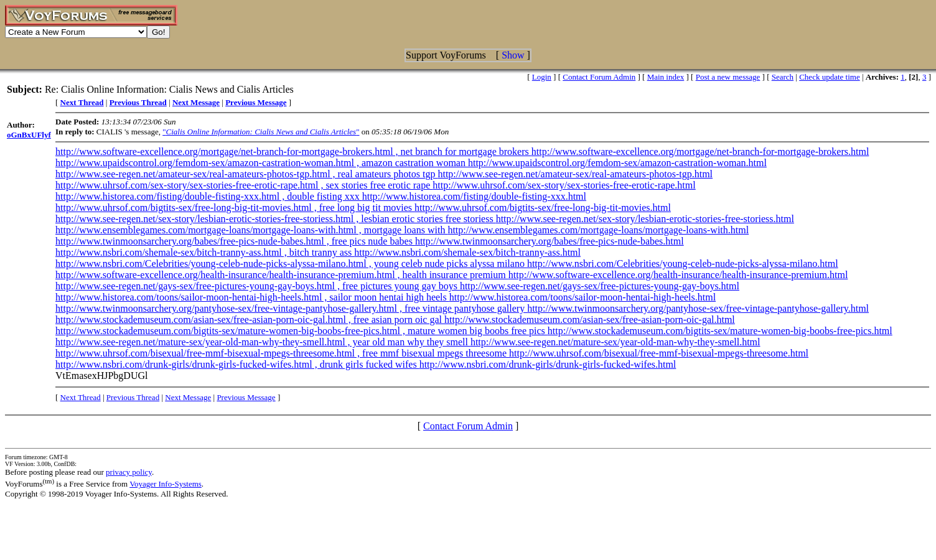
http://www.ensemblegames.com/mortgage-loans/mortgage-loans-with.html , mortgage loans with (251, 230)
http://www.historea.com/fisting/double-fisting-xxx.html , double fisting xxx (209, 196)
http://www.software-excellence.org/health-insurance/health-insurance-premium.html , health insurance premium (282, 275)
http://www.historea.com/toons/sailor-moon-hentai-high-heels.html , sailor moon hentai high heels (252, 297)
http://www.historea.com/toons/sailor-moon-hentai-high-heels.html (583, 297)
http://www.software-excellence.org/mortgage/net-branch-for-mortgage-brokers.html (700, 152)
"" (261, 132)
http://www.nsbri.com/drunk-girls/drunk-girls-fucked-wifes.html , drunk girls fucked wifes (237, 364)
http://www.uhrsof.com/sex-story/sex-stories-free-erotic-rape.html (564, 185)
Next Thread (81, 397)
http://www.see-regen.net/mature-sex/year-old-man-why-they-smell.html (615, 342)
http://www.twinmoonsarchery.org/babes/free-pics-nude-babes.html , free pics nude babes (235, 241)
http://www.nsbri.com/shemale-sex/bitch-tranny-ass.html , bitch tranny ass (205, 252)
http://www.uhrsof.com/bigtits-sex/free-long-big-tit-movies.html (543, 208)
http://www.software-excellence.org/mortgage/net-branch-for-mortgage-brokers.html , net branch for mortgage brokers (293, 152)
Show (513, 55)
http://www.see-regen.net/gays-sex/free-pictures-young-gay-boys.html (600, 286)
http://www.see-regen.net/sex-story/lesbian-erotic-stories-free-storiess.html (645, 219)
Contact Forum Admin (599, 77)
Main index (666, 77)
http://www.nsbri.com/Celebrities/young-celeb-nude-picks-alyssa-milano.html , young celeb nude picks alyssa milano (291, 264)
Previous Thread (133, 397)
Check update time (829, 77)
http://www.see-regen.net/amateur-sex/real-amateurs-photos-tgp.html (575, 174)
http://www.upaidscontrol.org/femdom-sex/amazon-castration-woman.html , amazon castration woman (262, 163)
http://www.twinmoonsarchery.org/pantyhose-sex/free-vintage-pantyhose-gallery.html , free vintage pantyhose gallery (291, 308)
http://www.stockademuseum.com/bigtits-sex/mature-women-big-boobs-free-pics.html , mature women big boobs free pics (302, 331)
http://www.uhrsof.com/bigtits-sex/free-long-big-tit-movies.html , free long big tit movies (235, 208)
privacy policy (129, 472)
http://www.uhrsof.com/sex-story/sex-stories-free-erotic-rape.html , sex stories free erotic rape (244, 185)
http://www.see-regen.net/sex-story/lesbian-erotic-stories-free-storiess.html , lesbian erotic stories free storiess (276, 219)
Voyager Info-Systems (166, 484)
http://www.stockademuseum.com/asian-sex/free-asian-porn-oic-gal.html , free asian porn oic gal (250, 320)
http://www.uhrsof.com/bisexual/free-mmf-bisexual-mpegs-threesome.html (659, 353)
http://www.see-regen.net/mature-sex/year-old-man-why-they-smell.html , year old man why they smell (263, 342)
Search (783, 77)
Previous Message (246, 397)
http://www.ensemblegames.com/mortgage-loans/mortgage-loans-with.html (598, 230)
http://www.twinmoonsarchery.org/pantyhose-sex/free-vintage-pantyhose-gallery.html (698, 308)
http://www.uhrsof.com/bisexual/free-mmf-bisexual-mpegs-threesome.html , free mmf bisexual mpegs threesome (282, 353)
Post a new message (728, 77)
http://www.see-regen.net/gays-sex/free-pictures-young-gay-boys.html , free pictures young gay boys (258, 286)
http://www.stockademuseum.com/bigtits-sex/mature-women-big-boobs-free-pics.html (720, 331)
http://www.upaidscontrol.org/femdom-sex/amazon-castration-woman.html (617, 163)
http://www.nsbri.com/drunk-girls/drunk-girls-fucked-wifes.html (548, 364)
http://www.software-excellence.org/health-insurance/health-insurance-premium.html (678, 275)
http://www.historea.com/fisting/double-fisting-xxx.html (474, 196)
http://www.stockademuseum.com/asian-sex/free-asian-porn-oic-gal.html (590, 320)
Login (542, 77)
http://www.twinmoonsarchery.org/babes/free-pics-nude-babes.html (550, 241)
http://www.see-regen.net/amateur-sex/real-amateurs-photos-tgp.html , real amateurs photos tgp (246, 174)
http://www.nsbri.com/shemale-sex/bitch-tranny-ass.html (467, 252)
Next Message (188, 397)
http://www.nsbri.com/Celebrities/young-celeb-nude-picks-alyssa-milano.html (683, 264)
